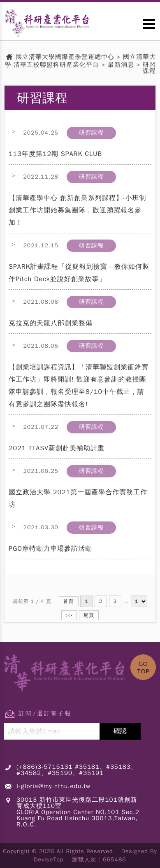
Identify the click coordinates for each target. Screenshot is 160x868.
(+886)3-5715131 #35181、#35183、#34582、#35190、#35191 (77, 770)
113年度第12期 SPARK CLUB (55, 154)
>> (69, 615)
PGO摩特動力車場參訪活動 (50, 549)
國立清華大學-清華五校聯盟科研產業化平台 (81, 61)
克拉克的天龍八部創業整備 (51, 323)
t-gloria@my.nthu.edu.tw (53, 786)
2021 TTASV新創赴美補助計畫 (57, 448)
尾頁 (89, 615)
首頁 (69, 601)
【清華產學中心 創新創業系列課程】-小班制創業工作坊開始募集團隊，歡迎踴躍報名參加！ (78, 210)
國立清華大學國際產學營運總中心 (65, 57)
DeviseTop (49, 860)
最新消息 (121, 65)
